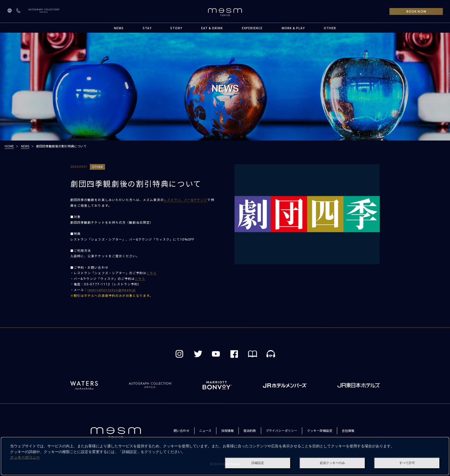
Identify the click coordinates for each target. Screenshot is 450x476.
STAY (147, 28)
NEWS (119, 28)
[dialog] (225, 456)
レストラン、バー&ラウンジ (186, 200)
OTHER (330, 28)
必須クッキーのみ (332, 463)
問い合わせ (182, 431)
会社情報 (348, 431)
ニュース (205, 431)
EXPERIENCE (252, 28)
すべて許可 (407, 463)
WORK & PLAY (293, 28)
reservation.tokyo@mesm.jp (112, 290)
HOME (9, 146)
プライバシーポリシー (282, 431)
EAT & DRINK (212, 28)
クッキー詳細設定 (320, 431)
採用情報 (228, 431)
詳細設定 (258, 463)
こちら (152, 273)
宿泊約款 (250, 431)
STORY (176, 28)
